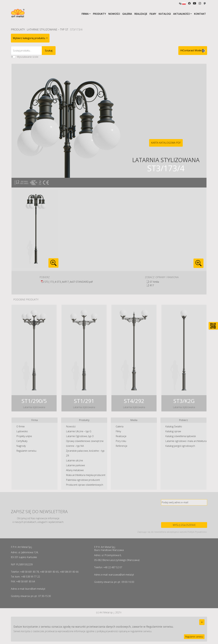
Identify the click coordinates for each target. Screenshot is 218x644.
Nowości (114, 14)
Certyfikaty (22, 441)
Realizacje (141, 14)
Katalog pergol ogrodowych (180, 446)
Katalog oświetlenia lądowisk (181, 436)
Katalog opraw (173, 431)
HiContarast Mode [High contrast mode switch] (193, 51)
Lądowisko (22, 431)
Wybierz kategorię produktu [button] (29, 38)
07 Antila (154, 282)
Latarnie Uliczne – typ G (79, 431)
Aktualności (182, 14)
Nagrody (21, 446)
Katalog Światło (174, 426)
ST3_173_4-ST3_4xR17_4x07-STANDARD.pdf (69, 282)
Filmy (153, 14)
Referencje (121, 446)
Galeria (127, 14)
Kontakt (200, 14)
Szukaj (49, 51)
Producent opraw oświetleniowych (85, 485)
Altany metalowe (75, 470)
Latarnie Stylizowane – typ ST (47, 29)
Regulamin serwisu (26, 451)
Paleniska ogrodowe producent (83, 480)
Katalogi (165, 14)
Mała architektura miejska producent (86, 475)
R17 (152, 285)
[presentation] (184, 514)
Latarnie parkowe (75, 465)
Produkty (99, 14)
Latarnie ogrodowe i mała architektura (186, 441)
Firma (85, 14)
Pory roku (121, 441)
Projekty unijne (24, 436)
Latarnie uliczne (74, 460)
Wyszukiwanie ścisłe (28, 57)
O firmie (21, 426)
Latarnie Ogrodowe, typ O (80, 436)
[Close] (202, 622)
